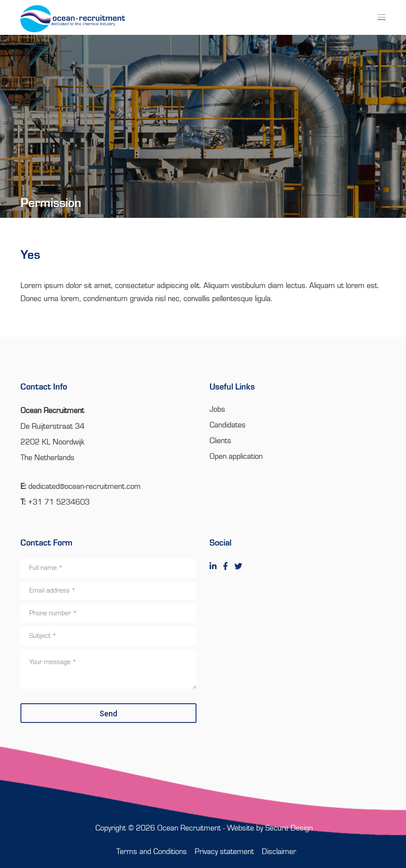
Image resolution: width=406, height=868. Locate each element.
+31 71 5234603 (59, 502)
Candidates (228, 425)
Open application (236, 457)
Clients (220, 441)
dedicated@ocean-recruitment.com (85, 487)
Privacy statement (224, 852)
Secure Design (289, 828)
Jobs (217, 410)
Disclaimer (279, 852)
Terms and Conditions (152, 852)
